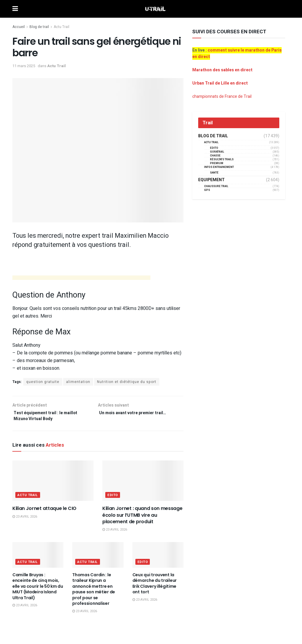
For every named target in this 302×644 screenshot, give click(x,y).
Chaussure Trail (216, 186)
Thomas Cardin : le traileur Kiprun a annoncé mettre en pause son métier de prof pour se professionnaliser (94, 592)
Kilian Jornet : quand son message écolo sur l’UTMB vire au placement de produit (142, 518)
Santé (214, 173)
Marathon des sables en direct (222, 70)
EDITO (113, 498)
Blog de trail (39, 27)
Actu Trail (61, 27)
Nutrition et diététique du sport (127, 382)
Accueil (19, 27)
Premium (217, 163)
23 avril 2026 (25, 520)
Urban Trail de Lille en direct (220, 83)
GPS (207, 190)
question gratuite (43, 382)
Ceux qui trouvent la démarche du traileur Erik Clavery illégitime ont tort (155, 586)
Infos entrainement (219, 167)
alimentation (78, 382)
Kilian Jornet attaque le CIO (44, 511)
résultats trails (222, 160)
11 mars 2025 (24, 66)
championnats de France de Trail (222, 96)
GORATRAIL (217, 152)
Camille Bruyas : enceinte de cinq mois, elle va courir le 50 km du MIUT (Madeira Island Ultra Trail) (38, 589)
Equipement (211, 180)
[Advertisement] (81, 279)
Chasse (215, 156)
